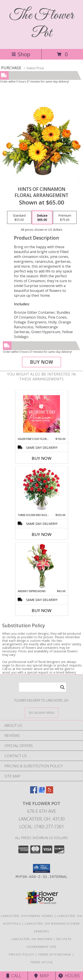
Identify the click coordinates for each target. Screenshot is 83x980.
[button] (41, 868)
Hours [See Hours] (69, 976)
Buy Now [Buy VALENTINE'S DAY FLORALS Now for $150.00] (42, 458)
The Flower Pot (42, 24)
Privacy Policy (22, 954)
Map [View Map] (42, 976)
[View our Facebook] (34, 792)
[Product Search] (42, 687)
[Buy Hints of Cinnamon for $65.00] (42, 362)
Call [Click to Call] (14, 976)
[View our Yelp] (50, 792)
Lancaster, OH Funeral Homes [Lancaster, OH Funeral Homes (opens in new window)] (27, 916)
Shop (21, 54)
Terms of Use (42, 962)
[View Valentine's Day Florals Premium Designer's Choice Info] (41, 414)
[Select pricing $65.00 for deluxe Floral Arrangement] (42, 218)
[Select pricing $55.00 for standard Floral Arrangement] (19, 218)
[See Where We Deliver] (42, 712)
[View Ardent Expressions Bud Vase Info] (41, 566)
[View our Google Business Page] (42, 792)
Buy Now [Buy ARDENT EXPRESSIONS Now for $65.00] (42, 610)
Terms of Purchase (55, 954)
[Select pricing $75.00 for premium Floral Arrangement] (65, 218)
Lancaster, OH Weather (32, 939)
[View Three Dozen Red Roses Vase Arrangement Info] (41, 490)
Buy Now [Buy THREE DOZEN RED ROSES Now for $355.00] (42, 534)
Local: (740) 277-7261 (42, 827)
